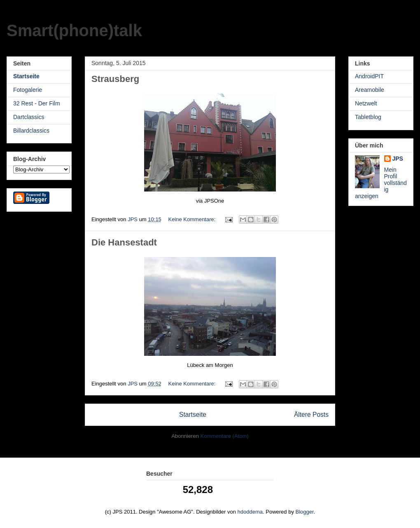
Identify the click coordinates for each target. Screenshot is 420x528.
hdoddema (250, 512)
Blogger (305, 512)
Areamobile (370, 90)
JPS (398, 159)
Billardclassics (31, 131)
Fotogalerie (28, 90)
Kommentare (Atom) (225, 436)
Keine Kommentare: (192, 219)
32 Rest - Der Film (37, 103)
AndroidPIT (369, 76)
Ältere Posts (311, 415)
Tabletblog (368, 117)
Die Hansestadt (124, 242)
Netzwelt (366, 103)
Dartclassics (29, 117)
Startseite (193, 415)
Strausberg (115, 79)
